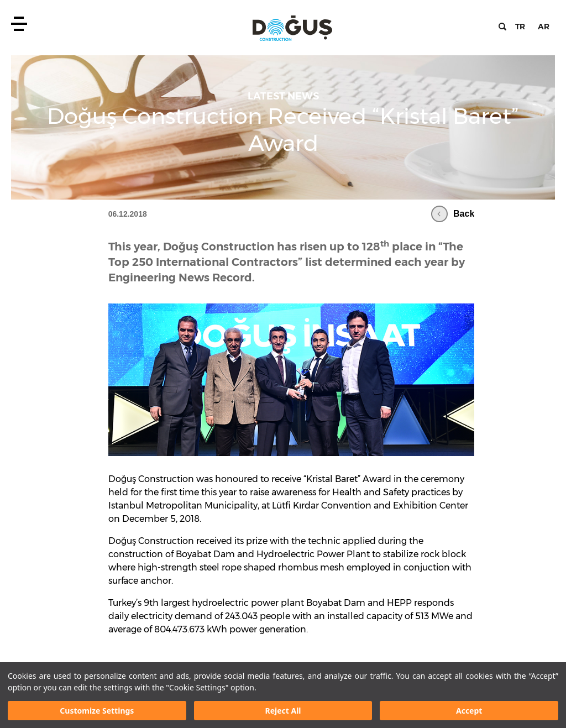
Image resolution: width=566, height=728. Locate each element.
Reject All (283, 711)
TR (520, 27)
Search (502, 27)
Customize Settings (97, 711)
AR (544, 27)
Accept (469, 711)
